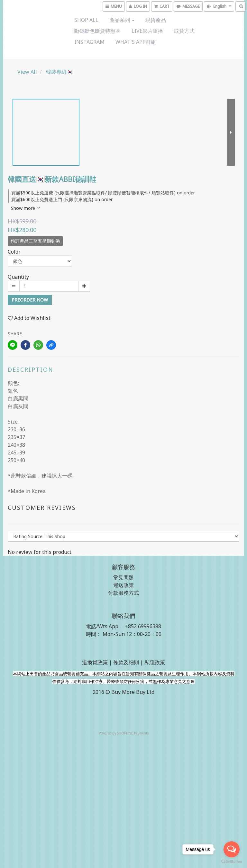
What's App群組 (136, 42)
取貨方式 (184, 31)
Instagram (89, 42)
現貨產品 (156, 20)
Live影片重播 (147, 31)
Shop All (86, 20)
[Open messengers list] (232, 849)
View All (27, 72)
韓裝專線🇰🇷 (59, 72)
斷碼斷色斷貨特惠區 (97, 31)
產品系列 (122, 20)
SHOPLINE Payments (133, 733)
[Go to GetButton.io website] (232, 862)
